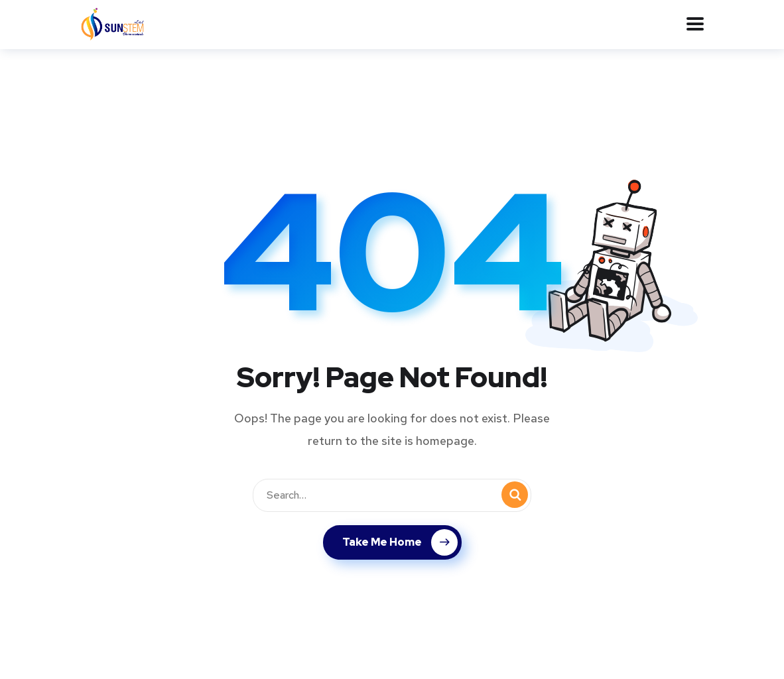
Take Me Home (400, 542)
